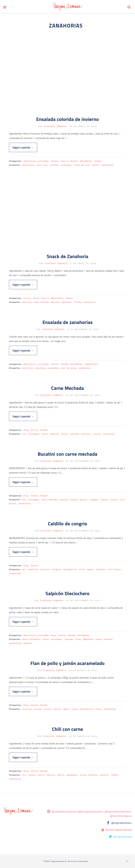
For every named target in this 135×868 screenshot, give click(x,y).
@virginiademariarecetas (117, 812)
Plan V (64, 161)
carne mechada (49, 500)
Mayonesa (88, 639)
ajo (24, 434)
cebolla (54, 434)
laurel (64, 434)
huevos (57, 709)
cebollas (33, 569)
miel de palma (68, 368)
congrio (57, 569)
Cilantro (45, 569)
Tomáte (115, 775)
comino (61, 775)
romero (104, 500)
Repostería (57, 298)
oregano (94, 500)
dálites (55, 302)
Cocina (55, 161)
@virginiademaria (123, 837)
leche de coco (82, 165)
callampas (34, 434)
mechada (75, 434)
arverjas (27, 709)
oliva (82, 569)
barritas (27, 302)
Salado (74, 161)
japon (66, 709)
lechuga (68, 639)
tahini (96, 165)
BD (127, 861)
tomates (108, 639)
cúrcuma (54, 165)
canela (32, 775)
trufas (78, 302)
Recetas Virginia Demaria (119, 830)
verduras (100, 569)
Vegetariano (91, 364)
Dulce (36, 298)
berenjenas (28, 165)
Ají (24, 569)
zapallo (28, 643)
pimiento (86, 434)
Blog (26, 430)
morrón (83, 500)
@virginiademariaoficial (64, 812)
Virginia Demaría (55, 126)
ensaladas (66, 165)
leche (75, 709)
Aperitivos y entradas (36, 161)
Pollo (99, 709)
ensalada (40, 368)
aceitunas (28, 368)
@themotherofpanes (121, 816)
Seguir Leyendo (23, 147)
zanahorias (108, 165)
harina (47, 709)
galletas (67, 302)
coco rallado (41, 302)
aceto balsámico (31, 639)
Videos (98, 161)
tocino (97, 434)
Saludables (86, 161)
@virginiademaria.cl (121, 823)
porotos (104, 775)
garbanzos (72, 775)
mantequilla (70, 569)
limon (78, 639)
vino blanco (114, 569)
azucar (38, 709)
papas (90, 569)
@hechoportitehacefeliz (90, 812)
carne (44, 434)
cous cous (42, 165)
